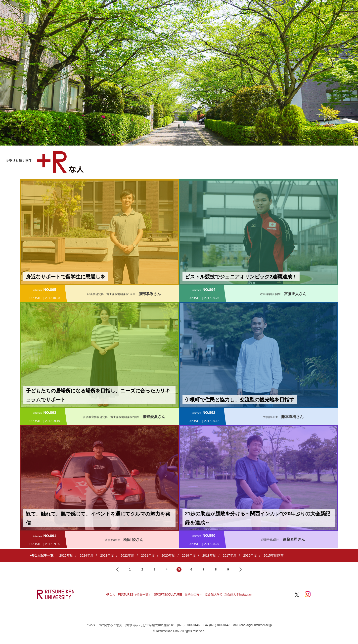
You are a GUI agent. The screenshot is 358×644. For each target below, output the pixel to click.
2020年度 (168, 555)
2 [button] (340, 140)
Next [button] (349, 76)
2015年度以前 (274, 555)
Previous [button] (9, 76)
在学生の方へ (193, 595)
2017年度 (230, 555)
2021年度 (148, 555)
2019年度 (189, 555)
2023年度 (107, 555)
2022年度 (127, 555)
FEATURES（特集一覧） (135, 595)
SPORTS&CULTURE (168, 595)
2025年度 (66, 555)
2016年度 (250, 555)
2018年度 (209, 555)
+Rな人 (110, 595)
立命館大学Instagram (238, 595)
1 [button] (329, 140)
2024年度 (87, 555)
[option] (179, 73)
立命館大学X (213, 595)
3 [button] (350, 140)
